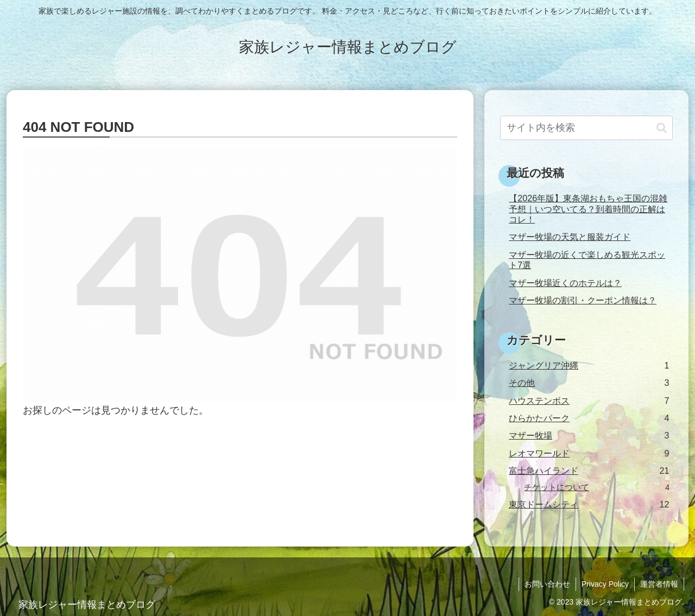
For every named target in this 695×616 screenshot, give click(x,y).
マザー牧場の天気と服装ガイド (570, 237)
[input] (586, 128)
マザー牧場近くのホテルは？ (565, 283)
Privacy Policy (605, 584)
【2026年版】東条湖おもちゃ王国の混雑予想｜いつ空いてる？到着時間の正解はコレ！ (588, 209)
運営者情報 (659, 584)
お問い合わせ (547, 584)
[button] (662, 128)
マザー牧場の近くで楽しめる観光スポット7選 (587, 260)
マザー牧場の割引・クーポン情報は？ (583, 300)
